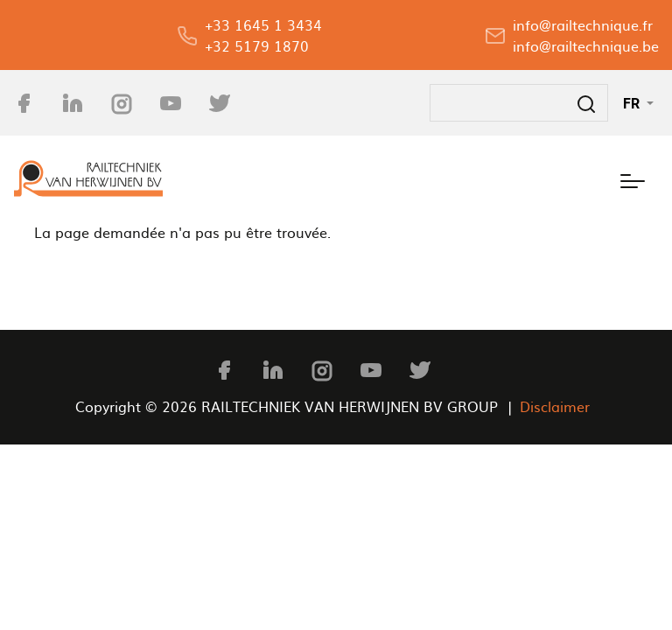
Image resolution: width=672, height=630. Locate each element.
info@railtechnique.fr (583, 24)
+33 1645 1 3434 (263, 24)
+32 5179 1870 (257, 45)
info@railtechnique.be (586, 45)
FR (633, 103)
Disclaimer (555, 406)
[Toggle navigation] (633, 178)
